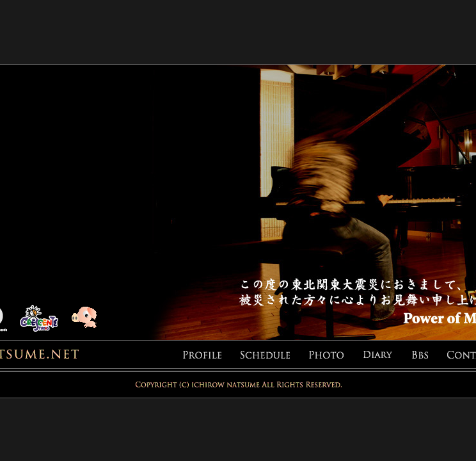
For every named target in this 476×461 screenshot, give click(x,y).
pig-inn (91, 319)
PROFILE (212, 355)
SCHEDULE (275, 355)
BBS (430, 355)
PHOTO (336, 355)
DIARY (387, 355)
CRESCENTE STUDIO (45, 319)
